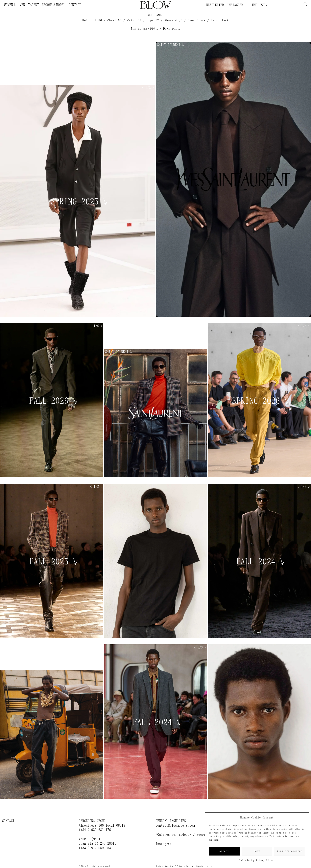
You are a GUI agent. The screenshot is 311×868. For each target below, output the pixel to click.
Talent (34, 5)
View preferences (290, 851)
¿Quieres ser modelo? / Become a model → (191, 835)
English (257, 5)
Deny (257, 851)
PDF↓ (155, 29)
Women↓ (10, 5)
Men (22, 5)
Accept (224, 851)
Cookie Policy (247, 860)
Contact (75, 5)
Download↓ (172, 29)
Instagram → (166, 844)
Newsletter (215, 5)
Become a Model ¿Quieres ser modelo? (50, 5)
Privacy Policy (265, 860)
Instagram (235, 5)
